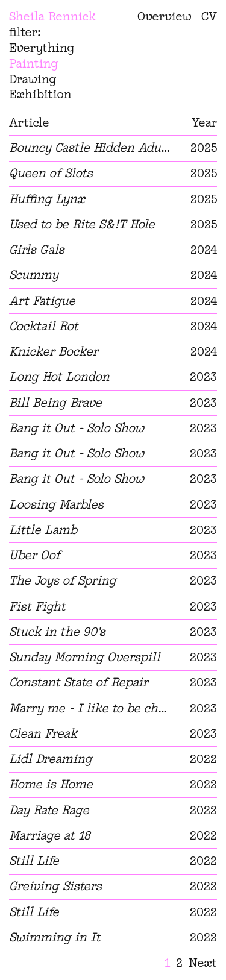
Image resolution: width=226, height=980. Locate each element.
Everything (42, 48)
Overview (165, 16)
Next (203, 963)
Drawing (33, 79)
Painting (34, 63)
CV (209, 16)
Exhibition (40, 94)
